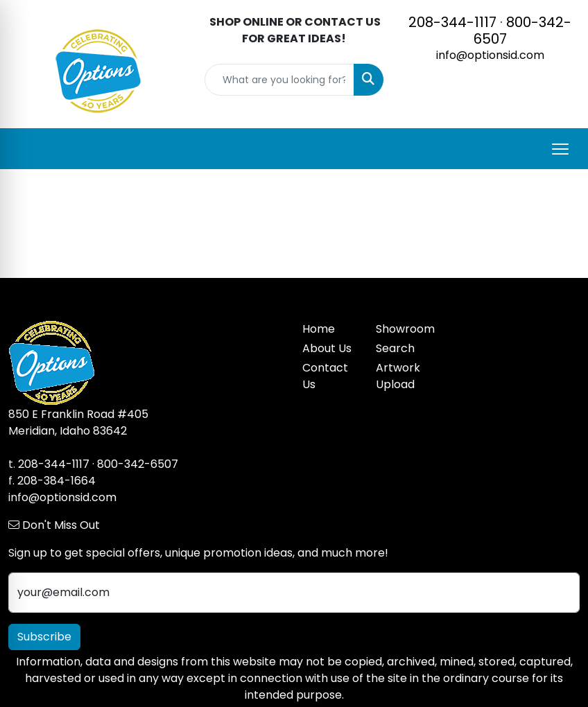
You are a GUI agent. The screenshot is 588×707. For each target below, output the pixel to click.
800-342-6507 (523, 30)
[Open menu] (560, 149)
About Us (327, 348)
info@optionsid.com (490, 55)
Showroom (404, 329)
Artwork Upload (398, 376)
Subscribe (44, 637)
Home (319, 329)
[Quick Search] (280, 80)
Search (395, 348)
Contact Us (325, 376)
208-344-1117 (452, 22)
